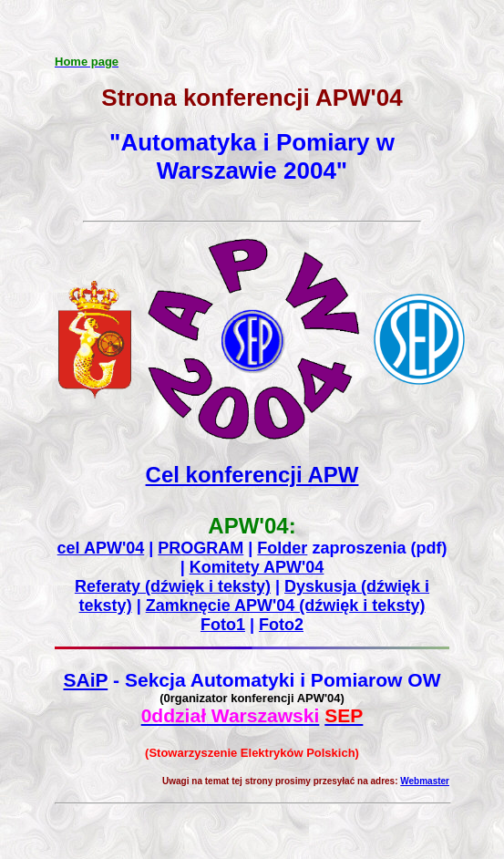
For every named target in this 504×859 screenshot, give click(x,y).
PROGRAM (201, 548)
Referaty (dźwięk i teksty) (173, 586)
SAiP (85, 680)
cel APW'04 (101, 548)
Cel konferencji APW (252, 475)
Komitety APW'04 (257, 567)
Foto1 (223, 625)
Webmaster (425, 781)
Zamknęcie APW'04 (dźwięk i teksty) (286, 605)
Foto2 (281, 625)
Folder (282, 548)
